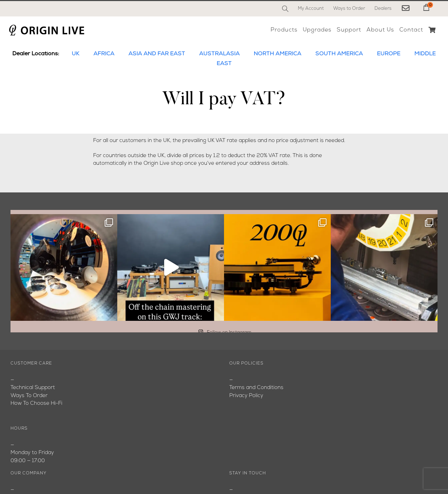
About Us (22, 388)
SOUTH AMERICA (339, 54)
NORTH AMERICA (278, 54)
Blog (16, 396)
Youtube (21, 404)
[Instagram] (266, 468)
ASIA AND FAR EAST (157, 54)
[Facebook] (235, 468)
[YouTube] (250, 468)
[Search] (285, 9)
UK (76, 54)
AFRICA (104, 54)
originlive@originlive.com (259, 396)
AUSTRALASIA (219, 54)
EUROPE (389, 54)
